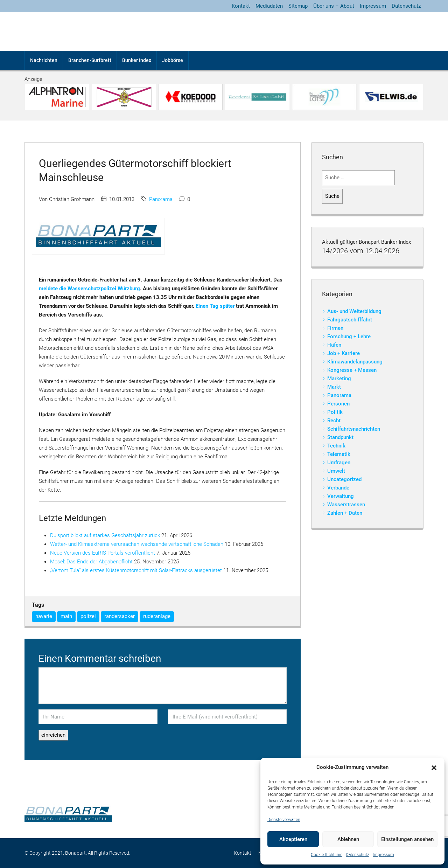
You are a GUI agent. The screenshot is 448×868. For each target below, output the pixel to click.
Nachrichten (44, 60)
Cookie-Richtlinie (327, 855)
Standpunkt (340, 437)
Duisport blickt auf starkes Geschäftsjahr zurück (105, 535)
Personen (338, 404)
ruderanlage (157, 616)
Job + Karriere (344, 353)
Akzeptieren (293, 839)
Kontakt (241, 6)
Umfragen (339, 463)
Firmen (335, 328)
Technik (336, 446)
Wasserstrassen (346, 505)
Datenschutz (358, 855)
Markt (334, 387)
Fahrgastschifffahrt (350, 320)
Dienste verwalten (284, 820)
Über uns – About (334, 6)
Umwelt (336, 471)
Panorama (161, 199)
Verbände (338, 488)
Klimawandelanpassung (355, 362)
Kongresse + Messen (352, 370)
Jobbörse (173, 60)
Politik (335, 412)
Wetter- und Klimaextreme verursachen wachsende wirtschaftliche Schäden (137, 544)
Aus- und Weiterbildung (354, 311)
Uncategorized (344, 479)
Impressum (383, 855)
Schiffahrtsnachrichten (354, 429)
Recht (334, 421)
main (66, 616)
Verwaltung (341, 496)
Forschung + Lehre (349, 336)
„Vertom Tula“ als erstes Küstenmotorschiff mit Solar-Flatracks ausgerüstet (136, 570)
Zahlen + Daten (345, 513)
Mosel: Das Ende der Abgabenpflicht (91, 562)
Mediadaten (269, 6)
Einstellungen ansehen (407, 839)
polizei (88, 616)
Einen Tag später (215, 306)
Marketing (339, 379)
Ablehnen (348, 839)
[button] (434, 768)
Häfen (334, 345)
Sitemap (298, 6)
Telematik (339, 454)
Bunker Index (137, 60)
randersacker (120, 616)
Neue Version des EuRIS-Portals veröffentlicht (103, 553)
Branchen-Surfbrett (90, 60)
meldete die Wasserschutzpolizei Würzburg (89, 289)
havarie (44, 616)
